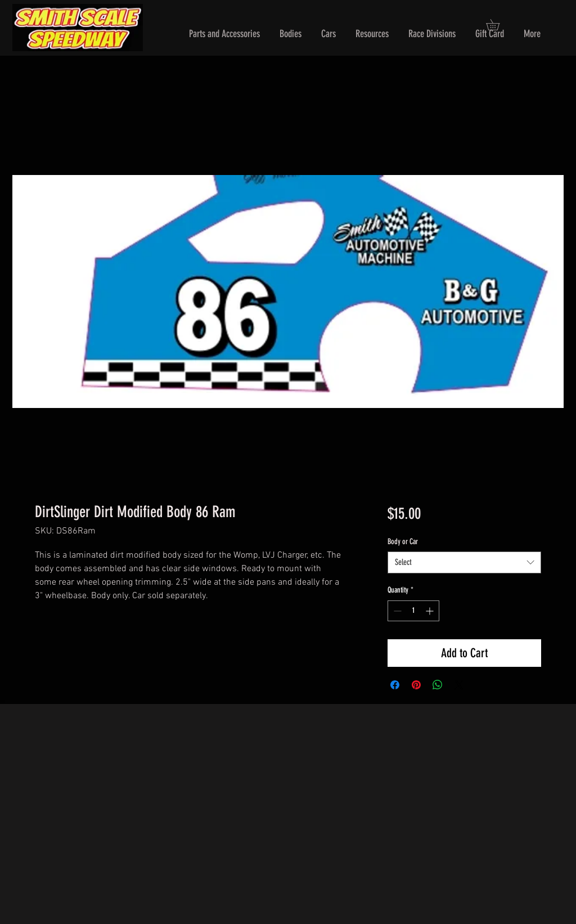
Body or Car (403, 542)
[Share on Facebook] (395, 685)
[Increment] (431, 611)
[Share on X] (459, 685)
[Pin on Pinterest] (416, 685)
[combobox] (464, 562)
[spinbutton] (413, 611)
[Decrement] (396, 611)
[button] (224, 34)
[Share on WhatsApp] (438, 685)
